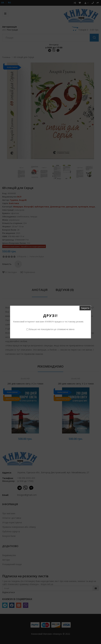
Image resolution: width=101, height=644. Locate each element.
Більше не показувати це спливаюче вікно (52, 329)
